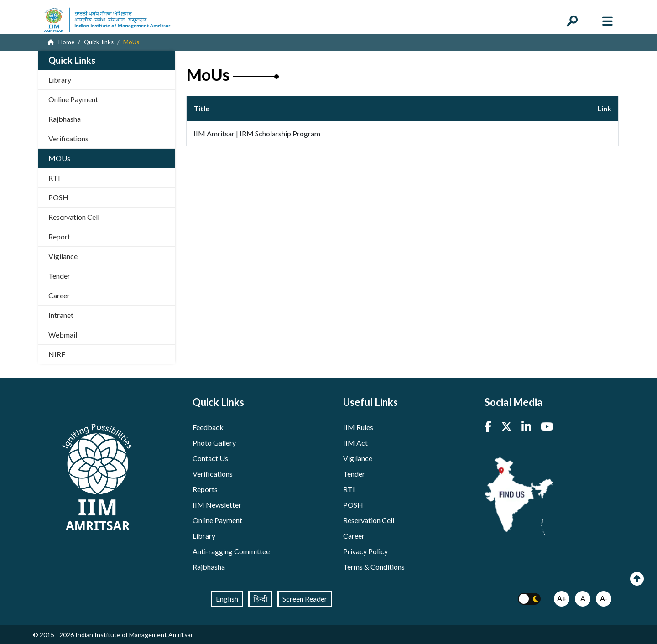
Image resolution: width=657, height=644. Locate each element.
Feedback (208, 427)
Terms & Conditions (374, 567)
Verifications (68, 138)
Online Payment (73, 99)
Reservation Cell (74, 217)
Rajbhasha (65, 119)
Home (61, 42)
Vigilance (63, 256)
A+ (562, 598)
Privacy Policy (365, 551)
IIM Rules (358, 427)
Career (59, 295)
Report (59, 236)
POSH (58, 197)
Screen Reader (305, 599)
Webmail (63, 335)
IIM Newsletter (217, 505)
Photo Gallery (214, 443)
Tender (59, 276)
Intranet (61, 315)
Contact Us (210, 458)
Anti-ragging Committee (231, 551)
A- (604, 598)
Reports (205, 489)
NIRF (57, 354)
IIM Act (355, 443)
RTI (54, 178)
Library (60, 80)
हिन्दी (260, 599)
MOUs (59, 158)
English (227, 599)
